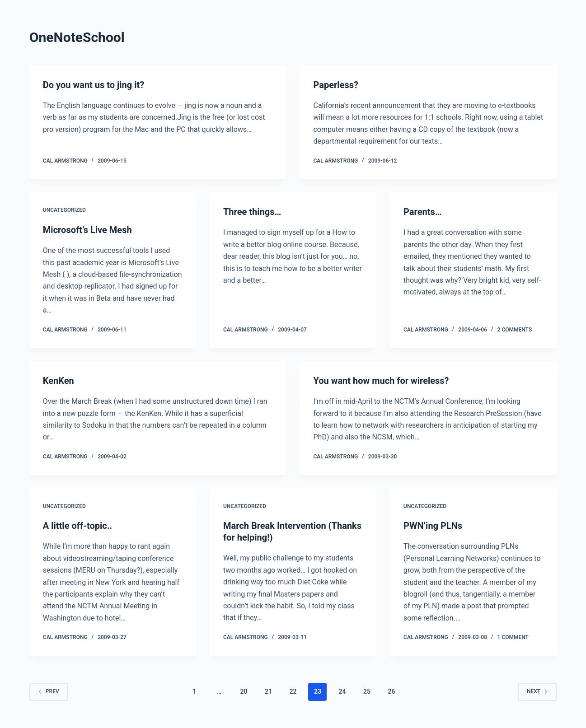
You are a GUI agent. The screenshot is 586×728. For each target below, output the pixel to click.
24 (342, 691)
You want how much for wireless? (381, 381)
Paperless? (335, 85)
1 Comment (513, 637)
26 (391, 691)
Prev (49, 691)
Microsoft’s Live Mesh (87, 230)
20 (244, 691)
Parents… (423, 212)
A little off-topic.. (77, 526)
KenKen (59, 381)
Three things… (252, 212)
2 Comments (515, 330)
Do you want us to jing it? (94, 85)
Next (537, 691)
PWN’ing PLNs (433, 526)
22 (293, 691)
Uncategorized (64, 210)
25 (367, 691)
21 (268, 691)
